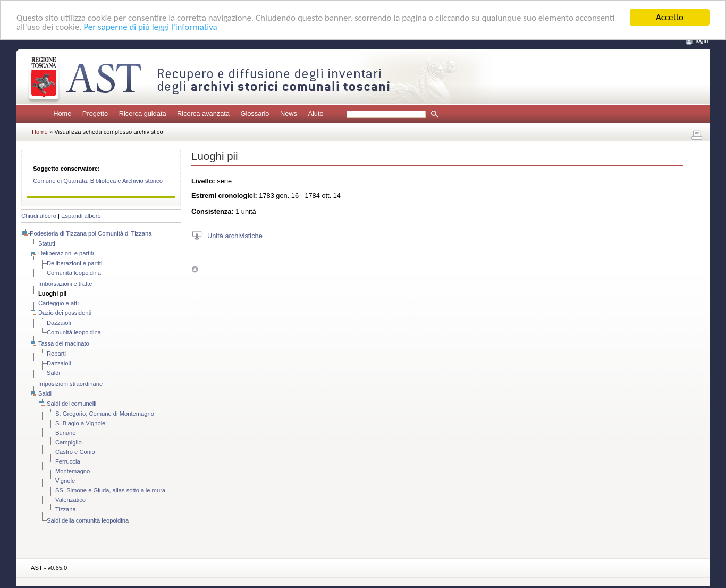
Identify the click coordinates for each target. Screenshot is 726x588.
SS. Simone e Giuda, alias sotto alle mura (110, 490)
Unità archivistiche (235, 235)
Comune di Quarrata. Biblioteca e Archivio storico (98, 181)
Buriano (66, 433)
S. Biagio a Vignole (80, 423)
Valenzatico (70, 500)
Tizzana (66, 509)
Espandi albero (81, 216)
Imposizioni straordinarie (70, 384)
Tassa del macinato (64, 343)
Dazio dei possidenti (65, 313)
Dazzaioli (59, 323)
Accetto (670, 17)
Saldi (53, 373)
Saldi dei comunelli (71, 404)
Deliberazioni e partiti (66, 253)
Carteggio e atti (58, 303)
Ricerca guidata (143, 114)
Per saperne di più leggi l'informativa (150, 26)
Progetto (95, 114)
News (289, 114)
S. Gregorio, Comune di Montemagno (105, 414)
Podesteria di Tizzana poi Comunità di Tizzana (91, 233)
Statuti (47, 243)
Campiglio (69, 442)
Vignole (65, 481)
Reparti (56, 354)
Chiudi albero (39, 216)
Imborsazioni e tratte (65, 284)
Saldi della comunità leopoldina (88, 520)
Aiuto (315, 114)
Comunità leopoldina (74, 273)
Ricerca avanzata (203, 114)
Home (62, 114)
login (702, 40)
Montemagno (73, 471)
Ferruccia (68, 461)
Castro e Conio (75, 452)
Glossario (255, 114)
